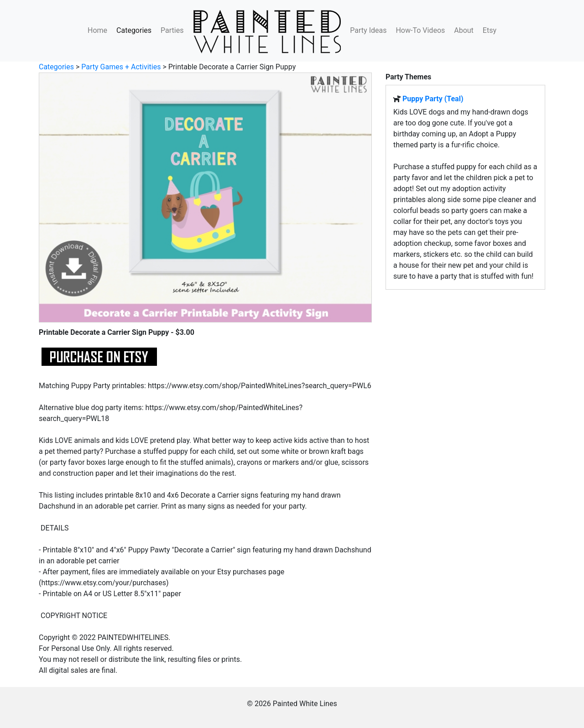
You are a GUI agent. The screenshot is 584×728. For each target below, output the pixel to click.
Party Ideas (368, 30)
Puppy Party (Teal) (433, 99)
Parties (172, 30)
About (464, 30)
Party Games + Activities (121, 67)
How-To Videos (420, 30)
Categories (134, 30)
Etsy (490, 30)
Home (97, 30)
